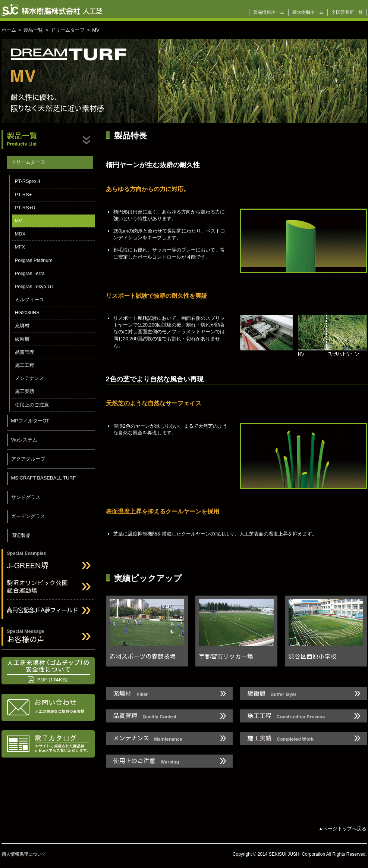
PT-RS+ (23, 195)
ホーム (9, 30)
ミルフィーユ (29, 299)
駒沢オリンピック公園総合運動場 (48, 588)
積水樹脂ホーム (308, 12)
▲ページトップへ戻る (343, 829)
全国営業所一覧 (347, 12)
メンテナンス (29, 378)
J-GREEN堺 (48, 561)
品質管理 (25, 352)
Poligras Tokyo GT (35, 286)
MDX (20, 234)
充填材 (22, 326)
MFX (20, 247)
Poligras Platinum (34, 260)
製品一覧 (33, 30)
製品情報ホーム (269, 12)
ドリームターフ (68, 30)
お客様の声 (48, 636)
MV (19, 221)
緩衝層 (22, 339)
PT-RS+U (25, 208)
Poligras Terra (30, 273)
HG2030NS (27, 313)
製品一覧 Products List (48, 141)
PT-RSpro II (28, 181)
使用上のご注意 (32, 405)
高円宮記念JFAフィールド (48, 611)
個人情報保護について (24, 854)
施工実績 (25, 391)
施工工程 (25, 365)
